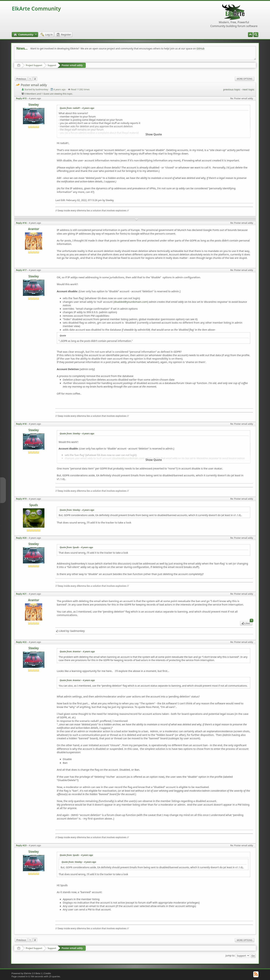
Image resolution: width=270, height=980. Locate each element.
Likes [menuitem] (247, 623)
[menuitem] (256, 35)
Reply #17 (21, 270)
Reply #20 (21, 538)
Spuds (34, 505)
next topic (248, 89)
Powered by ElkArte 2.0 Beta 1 (27, 973)
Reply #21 (21, 594)
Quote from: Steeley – (77, 433)
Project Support (34, 65)
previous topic (232, 89)
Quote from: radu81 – (77, 108)
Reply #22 (21, 642)
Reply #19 (21, 499)
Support (52, 65)
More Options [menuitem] (245, 79)
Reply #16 (21, 223)
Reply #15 (21, 98)
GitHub (201, 48)
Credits (47, 973)
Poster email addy (72, 65)
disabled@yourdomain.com (131, 302)
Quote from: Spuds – (76, 547)
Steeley (34, 105)
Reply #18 (21, 424)
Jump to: (230, 955)
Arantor (34, 229)
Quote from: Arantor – (77, 651)
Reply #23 (21, 845)
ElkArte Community (36, 9)
